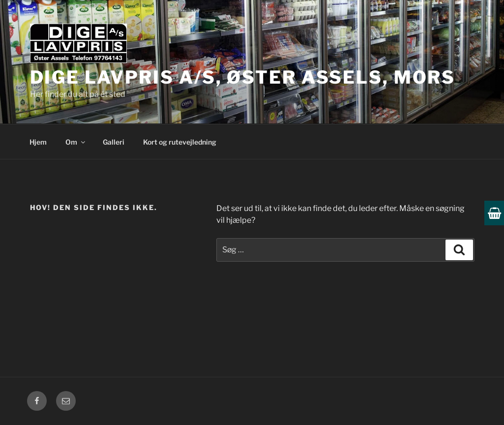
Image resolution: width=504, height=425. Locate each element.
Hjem (38, 142)
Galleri (114, 142)
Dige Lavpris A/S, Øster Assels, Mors (243, 77)
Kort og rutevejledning (180, 142)
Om (76, 142)
